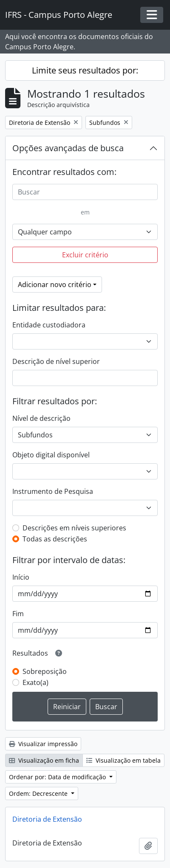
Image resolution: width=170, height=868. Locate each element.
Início (21, 577)
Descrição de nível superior (56, 361)
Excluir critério (85, 255)
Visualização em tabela (123, 760)
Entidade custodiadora (49, 325)
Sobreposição (45, 671)
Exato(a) (35, 682)
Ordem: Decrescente (39, 793)
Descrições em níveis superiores (74, 528)
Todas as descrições (55, 539)
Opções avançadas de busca (68, 148)
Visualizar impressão (43, 744)
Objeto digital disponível (51, 455)
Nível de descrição (41, 418)
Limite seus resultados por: (85, 70)
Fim (18, 614)
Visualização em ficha (44, 760)
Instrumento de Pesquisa (53, 491)
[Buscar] (85, 192)
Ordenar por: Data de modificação (58, 777)
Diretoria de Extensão (47, 819)
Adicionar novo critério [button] (55, 285)
